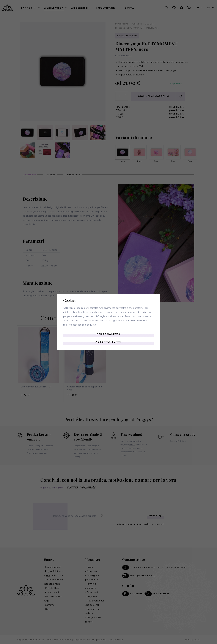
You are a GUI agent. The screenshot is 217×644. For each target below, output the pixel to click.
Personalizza (108, 334)
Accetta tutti (109, 342)
